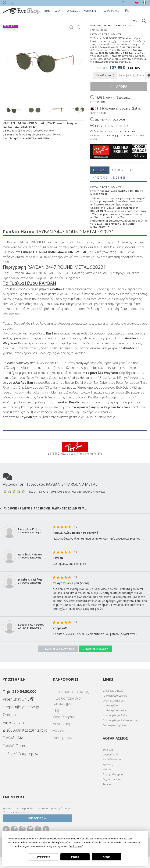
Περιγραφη (100, 170)
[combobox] (131, 75)
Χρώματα (10, 25)
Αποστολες (100, 178)
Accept (106, 857)
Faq (56, 710)
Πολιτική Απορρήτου (20, 753)
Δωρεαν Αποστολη (108, 119)
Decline (75, 857)
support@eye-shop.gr (21, 707)
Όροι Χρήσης (64, 717)
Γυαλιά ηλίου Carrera (115, 696)
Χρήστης (108, 764)
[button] (80, 61)
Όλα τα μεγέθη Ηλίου (115, 725)
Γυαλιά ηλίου (110, 705)
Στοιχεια (118, 170)
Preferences (44, 857)
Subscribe (37, 818)
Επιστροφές (63, 737)
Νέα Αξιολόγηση (96, 649)
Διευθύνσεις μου (113, 759)
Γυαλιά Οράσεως (17, 746)
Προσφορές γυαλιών (115, 715)
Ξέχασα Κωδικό (112, 779)
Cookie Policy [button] (133, 843)
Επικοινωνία (13, 722)
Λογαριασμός (111, 754)
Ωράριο (9, 715)
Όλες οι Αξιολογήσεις (58, 649)
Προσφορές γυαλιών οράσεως (120, 720)
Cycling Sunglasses (114, 701)
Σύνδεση (108, 750)
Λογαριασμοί (64, 724)
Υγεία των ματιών (113, 691)
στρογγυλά (139, 198)
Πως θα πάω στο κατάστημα (67, 701)
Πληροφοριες (112, 11)
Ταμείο (107, 784)
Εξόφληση (119, 178)
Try (131, 170)
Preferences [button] (76, 847)
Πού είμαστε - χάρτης (71, 691)
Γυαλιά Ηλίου (14, 738)
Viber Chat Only (18, 699)
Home (47, 11)
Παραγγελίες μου (113, 774)
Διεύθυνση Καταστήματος (25, 730)
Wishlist (107, 769)
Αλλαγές (60, 731)
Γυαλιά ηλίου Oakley (115, 710)
